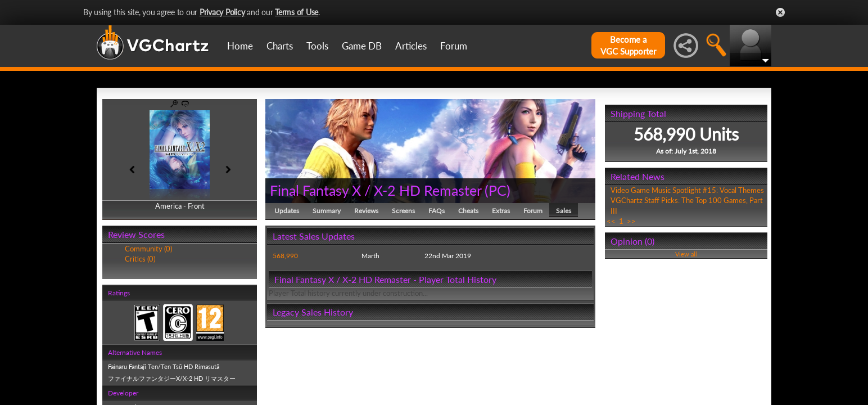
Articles (411, 46)
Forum (454, 46)
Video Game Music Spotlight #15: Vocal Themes (687, 190)
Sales (564, 211)
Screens (403, 211)
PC (498, 190)
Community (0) (148, 249)
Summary (327, 211)
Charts (280, 46)
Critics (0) (140, 259)
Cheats (468, 211)
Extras (501, 211)
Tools (317, 46)
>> (631, 221)
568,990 (285, 256)
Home (240, 46)
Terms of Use (297, 12)
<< (611, 221)
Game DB (362, 46)
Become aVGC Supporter (628, 45)
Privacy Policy (222, 12)
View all (686, 254)
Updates (287, 211)
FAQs (437, 211)
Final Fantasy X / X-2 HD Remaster (376, 190)
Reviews (366, 211)
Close (780, 12)
